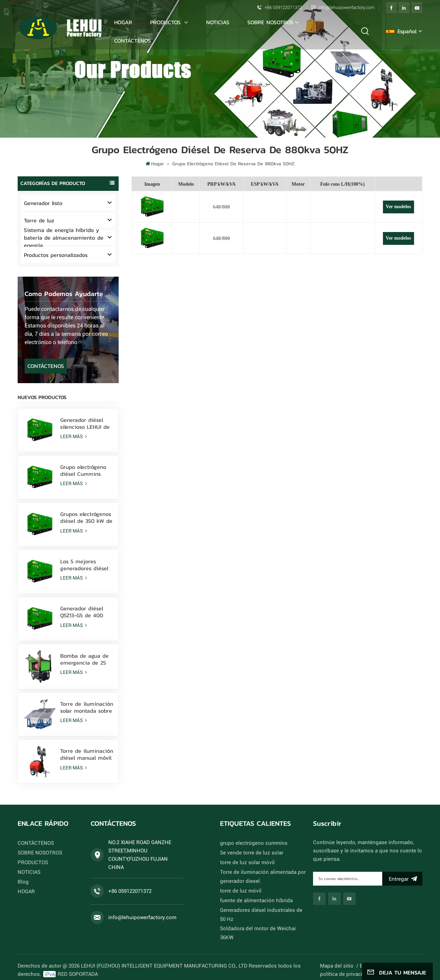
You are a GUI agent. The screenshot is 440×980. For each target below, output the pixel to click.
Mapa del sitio (342, 948)
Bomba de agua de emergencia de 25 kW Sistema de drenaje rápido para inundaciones (85, 659)
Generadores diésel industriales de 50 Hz (262, 910)
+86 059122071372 (283, 7)
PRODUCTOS (166, 22)
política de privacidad (349, 956)
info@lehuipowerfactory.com (347, 7)
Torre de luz (39, 220)
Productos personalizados (56, 255)
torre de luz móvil (239, 891)
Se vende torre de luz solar (248, 853)
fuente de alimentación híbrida (252, 900)
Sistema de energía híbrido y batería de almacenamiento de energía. (64, 237)
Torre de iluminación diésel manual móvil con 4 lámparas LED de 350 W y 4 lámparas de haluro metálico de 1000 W (87, 754)
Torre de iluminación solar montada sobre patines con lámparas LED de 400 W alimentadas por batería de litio (87, 707)
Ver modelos (398, 207)
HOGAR (27, 891)
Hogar (123, 22)
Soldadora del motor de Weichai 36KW (261, 920)
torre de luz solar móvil (244, 862)
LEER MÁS (74, 437)
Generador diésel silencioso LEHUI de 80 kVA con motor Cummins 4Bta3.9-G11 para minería (85, 423)
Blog (23, 882)
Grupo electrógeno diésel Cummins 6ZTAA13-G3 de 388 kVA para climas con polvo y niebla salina (86, 470)
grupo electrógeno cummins (249, 843)
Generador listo (43, 203)
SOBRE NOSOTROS (270, 22)
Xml (382, 948)
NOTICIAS (218, 22)
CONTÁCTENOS (132, 40)
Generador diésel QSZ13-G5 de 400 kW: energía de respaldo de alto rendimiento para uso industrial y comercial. (82, 612)
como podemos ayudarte (64, 294)
